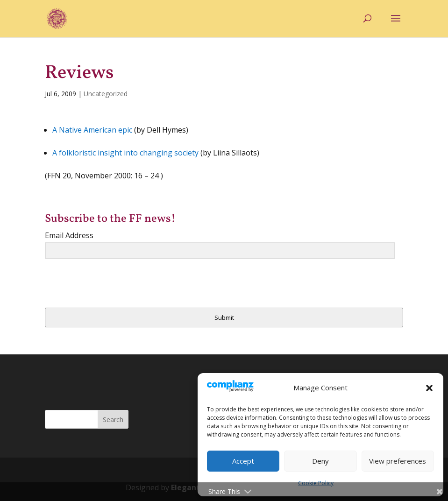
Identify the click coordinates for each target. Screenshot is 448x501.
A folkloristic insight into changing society (125, 153)
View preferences (398, 461)
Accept (243, 461)
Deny (320, 461)
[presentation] (102, 285)
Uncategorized (106, 94)
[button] (429, 388)
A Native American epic (92, 130)
